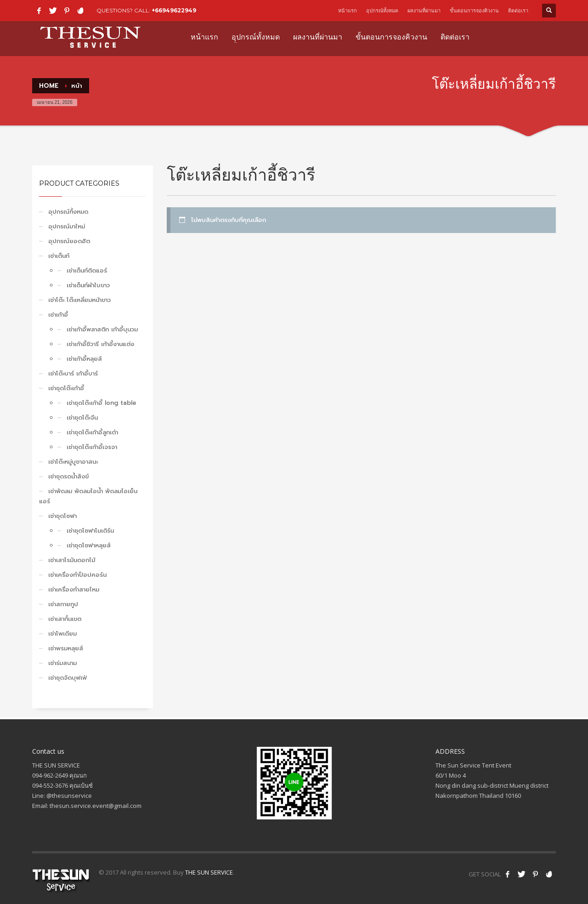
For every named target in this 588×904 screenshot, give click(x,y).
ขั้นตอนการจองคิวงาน (474, 11)
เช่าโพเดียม (62, 634)
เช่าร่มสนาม (62, 663)
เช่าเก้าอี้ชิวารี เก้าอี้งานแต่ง (100, 344)
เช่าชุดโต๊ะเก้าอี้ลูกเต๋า (92, 432)
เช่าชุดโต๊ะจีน (82, 418)
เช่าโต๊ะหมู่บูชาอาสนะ (73, 462)
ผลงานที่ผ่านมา (424, 11)
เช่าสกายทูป (63, 604)
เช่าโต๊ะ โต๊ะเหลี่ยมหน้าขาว (79, 300)
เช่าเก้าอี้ (58, 315)
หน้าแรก (348, 11)
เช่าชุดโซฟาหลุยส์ (89, 545)
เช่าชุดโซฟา (62, 516)
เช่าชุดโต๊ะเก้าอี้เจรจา (92, 447)
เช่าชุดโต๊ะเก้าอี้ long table (102, 403)
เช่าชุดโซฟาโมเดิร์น (90, 531)
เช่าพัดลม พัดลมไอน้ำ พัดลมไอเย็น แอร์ (88, 496)
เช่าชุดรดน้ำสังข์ (68, 476)
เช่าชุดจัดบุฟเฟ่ (68, 678)
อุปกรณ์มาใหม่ (67, 226)
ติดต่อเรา (518, 11)
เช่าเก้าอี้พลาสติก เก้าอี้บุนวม (102, 329)
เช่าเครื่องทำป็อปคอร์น (77, 575)
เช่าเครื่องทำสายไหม (74, 589)
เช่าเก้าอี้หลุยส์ (84, 359)
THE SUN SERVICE (209, 872)
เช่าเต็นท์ (59, 256)
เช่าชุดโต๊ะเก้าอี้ (66, 388)
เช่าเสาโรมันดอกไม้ (72, 560)
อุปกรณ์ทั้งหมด (382, 11)
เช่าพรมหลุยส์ (66, 648)
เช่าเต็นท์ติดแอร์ (87, 270)
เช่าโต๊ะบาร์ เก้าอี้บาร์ (73, 373)
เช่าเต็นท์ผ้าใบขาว (88, 285)
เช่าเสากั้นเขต (65, 619)
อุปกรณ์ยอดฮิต (69, 241)
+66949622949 (174, 10)
